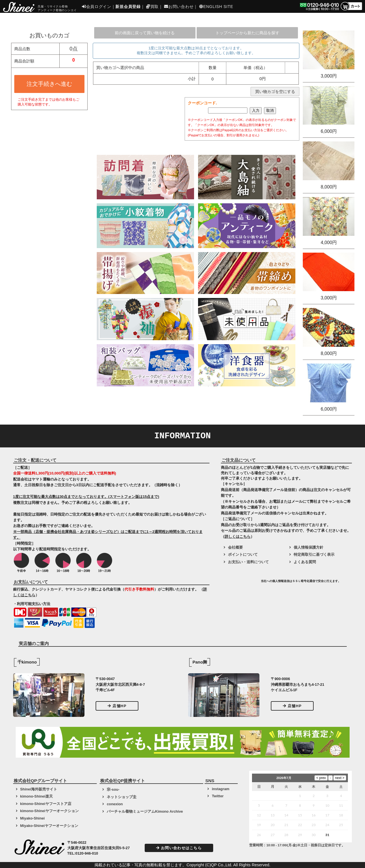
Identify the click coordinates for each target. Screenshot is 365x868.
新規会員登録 (128, 7)
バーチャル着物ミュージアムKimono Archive (145, 811)
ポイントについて (243, 554)
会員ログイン (97, 7)
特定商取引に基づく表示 (314, 554)
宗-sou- (113, 789)
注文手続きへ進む (49, 84)
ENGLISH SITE (216, 7)
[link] (240, 583)
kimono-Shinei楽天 (37, 796)
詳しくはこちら (238, 537)
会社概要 (235, 547)
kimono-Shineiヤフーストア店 (46, 804)
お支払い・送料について (248, 562)
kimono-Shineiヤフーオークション (50, 811)
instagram (220, 789)
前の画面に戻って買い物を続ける (145, 33)
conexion (115, 804)
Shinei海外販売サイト (39, 789)
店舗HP (117, 706)
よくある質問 (305, 562)
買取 (152, 7)
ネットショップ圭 (122, 797)
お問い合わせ (179, 7)
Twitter (218, 796)
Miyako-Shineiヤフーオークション (49, 826)
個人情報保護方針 (308, 547)
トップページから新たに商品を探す (247, 33)
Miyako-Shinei (33, 818)
